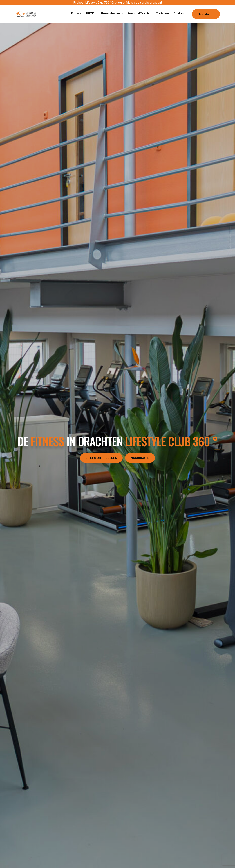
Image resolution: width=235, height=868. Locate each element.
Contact (179, 13)
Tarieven (162, 13)
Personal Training (139, 13)
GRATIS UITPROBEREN (101, 458)
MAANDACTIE (140, 458)
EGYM (91, 13)
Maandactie (206, 14)
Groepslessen (112, 13)
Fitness (76, 13)
